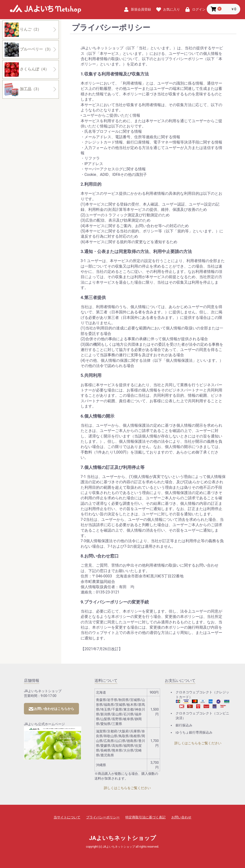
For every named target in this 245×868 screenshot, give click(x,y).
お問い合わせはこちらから (51, 709)
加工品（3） (23, 89)
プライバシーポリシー (103, 817)
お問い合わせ (181, 817)
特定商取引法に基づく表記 (145, 817)
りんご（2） (23, 30)
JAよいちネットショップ (45, 10)
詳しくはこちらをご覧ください (127, 788)
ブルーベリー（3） (29, 50)
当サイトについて (67, 817)
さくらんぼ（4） (27, 69)
